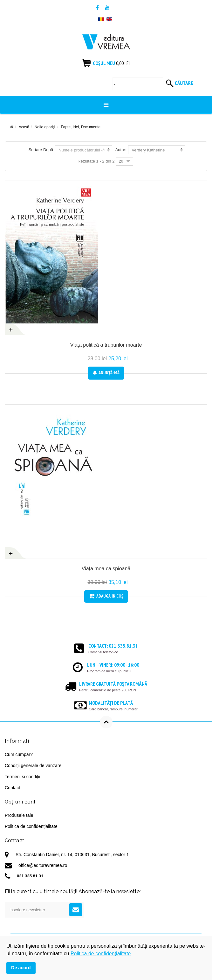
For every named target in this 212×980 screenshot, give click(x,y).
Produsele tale (19, 815)
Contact (12, 788)
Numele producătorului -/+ (82, 150)
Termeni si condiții (22, 777)
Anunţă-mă (106, 373)
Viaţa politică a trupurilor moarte (106, 345)
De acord (21, 968)
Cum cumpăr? (19, 754)
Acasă (24, 127)
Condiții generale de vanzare (33, 765)
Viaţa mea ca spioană (106, 569)
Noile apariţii (45, 127)
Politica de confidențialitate (31, 826)
